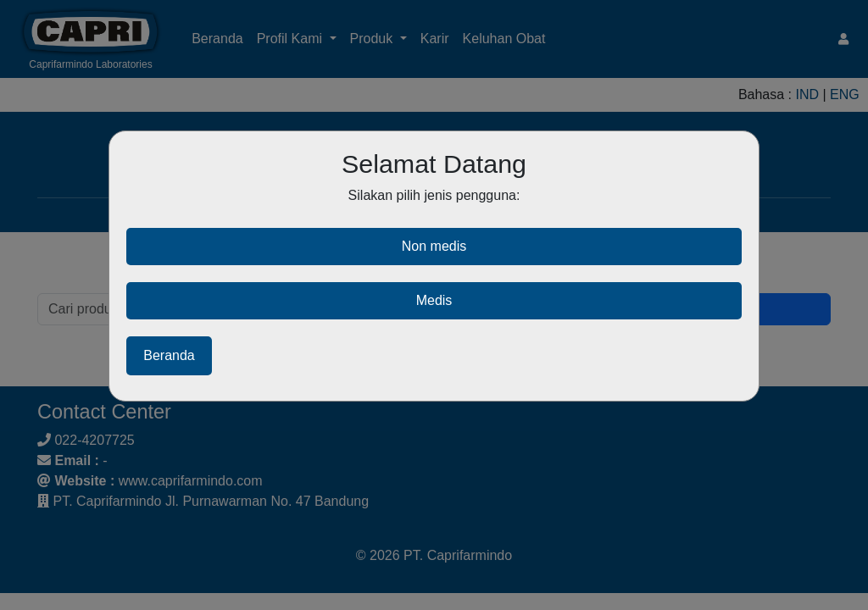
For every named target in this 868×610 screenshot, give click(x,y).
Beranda (169, 355)
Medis (434, 300)
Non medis (434, 246)
